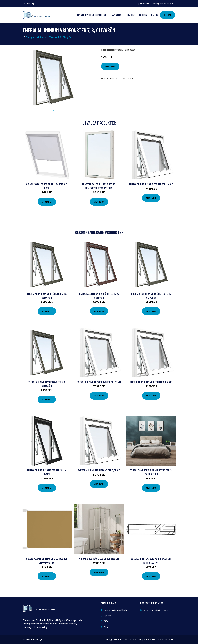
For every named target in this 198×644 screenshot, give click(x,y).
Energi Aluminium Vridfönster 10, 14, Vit (151, 184)
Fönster (118, 49)
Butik (154, 15)
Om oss (131, 15)
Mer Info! (110, 66)
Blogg (143, 15)
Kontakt (118, 639)
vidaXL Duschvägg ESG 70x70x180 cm (99, 558)
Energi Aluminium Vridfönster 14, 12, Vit (99, 381)
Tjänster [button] (115, 15)
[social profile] (33, 4)
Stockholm (144, 4)
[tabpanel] (53, 77)
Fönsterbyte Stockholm (91, 15)
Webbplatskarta (166, 639)
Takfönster (129, 49)
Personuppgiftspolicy (144, 639)
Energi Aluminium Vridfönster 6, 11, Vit (99, 470)
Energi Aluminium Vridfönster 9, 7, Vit (151, 381)
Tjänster (108, 615)
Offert (168, 15)
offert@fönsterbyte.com (162, 4)
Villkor (128, 639)
